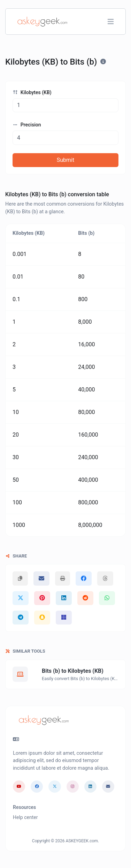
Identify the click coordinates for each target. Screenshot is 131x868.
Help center (25, 817)
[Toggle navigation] (111, 22)
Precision (27, 125)
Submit (65, 160)
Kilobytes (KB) (32, 92)
